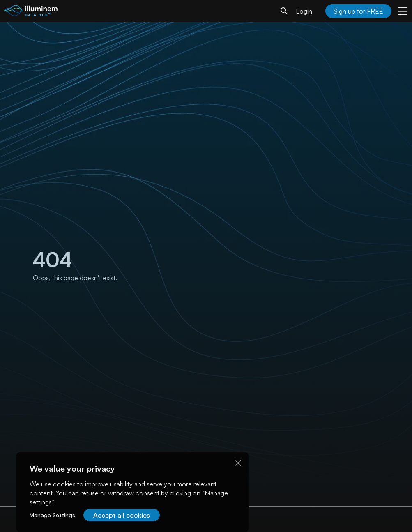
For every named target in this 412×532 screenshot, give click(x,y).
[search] (284, 11)
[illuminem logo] (31, 12)
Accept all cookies (122, 515)
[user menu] (403, 11)
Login (304, 11)
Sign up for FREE (358, 11)
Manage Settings (52, 515)
